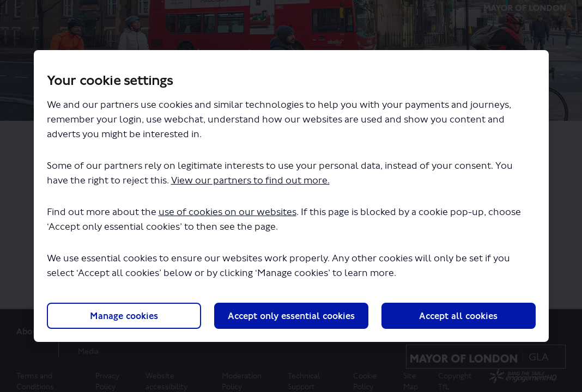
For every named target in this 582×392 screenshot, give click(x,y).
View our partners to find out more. (250, 180)
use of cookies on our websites (228, 212)
